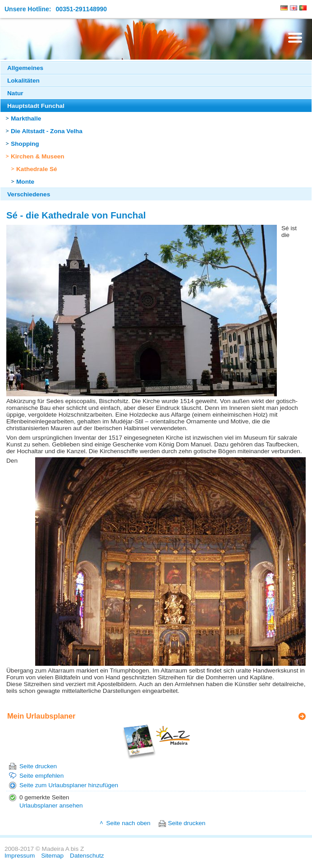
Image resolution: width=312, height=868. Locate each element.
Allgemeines (25, 68)
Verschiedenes (29, 194)
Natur (15, 93)
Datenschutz (87, 856)
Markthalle (26, 118)
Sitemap (52, 856)
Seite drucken (38, 766)
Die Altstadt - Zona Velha (47, 131)
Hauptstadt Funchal (36, 106)
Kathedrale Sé (37, 169)
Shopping (25, 144)
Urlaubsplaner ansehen (51, 805)
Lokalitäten (23, 81)
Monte (25, 182)
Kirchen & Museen (38, 156)
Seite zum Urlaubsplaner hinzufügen (69, 785)
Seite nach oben (128, 823)
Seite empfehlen (41, 776)
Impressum (20, 856)
